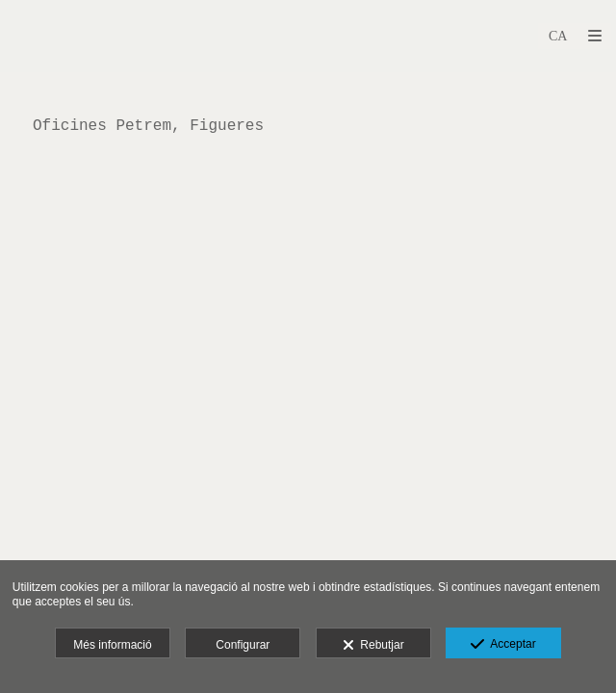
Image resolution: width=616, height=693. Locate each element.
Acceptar (503, 645)
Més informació (112, 645)
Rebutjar (373, 646)
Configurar (243, 645)
